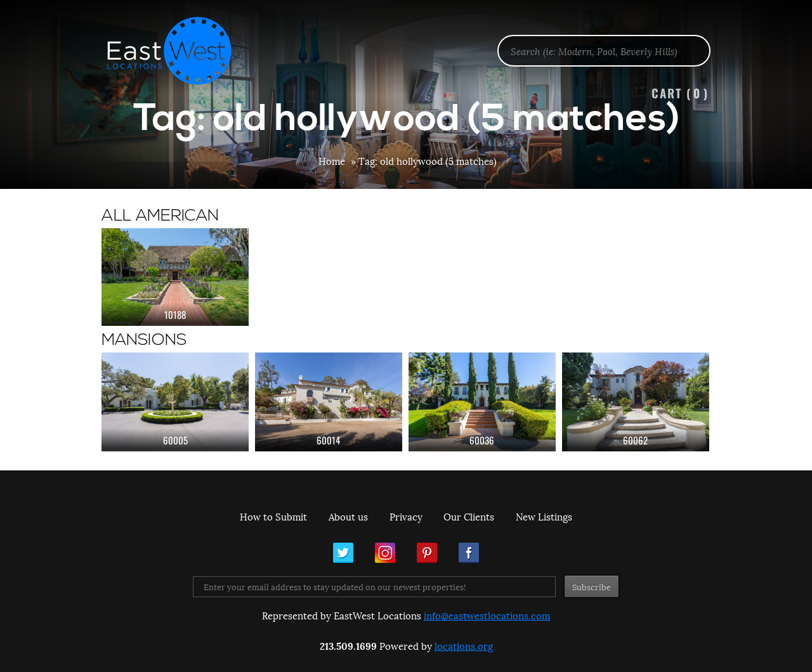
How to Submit (273, 516)
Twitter (343, 553)
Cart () (680, 93)
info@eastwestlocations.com (487, 615)
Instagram (385, 553)
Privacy (406, 516)
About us (348, 516)
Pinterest (427, 553)
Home (332, 160)
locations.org (464, 645)
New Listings (544, 516)
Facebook (469, 553)
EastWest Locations (178, 51)
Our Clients (469, 516)
